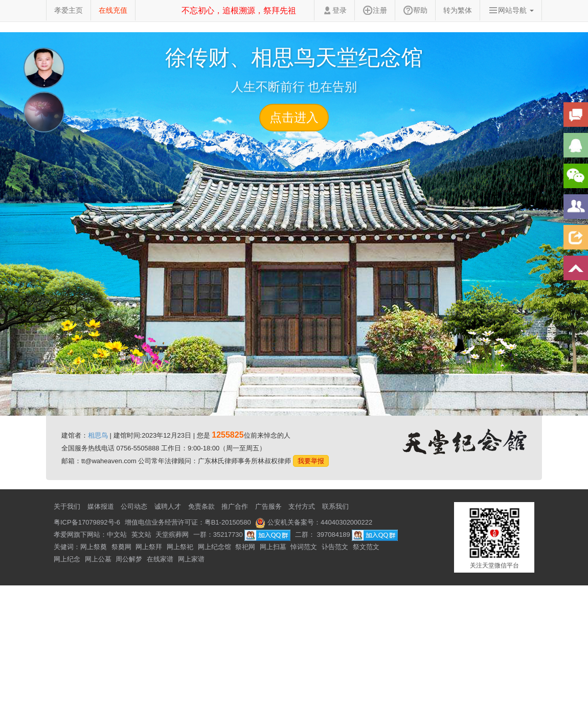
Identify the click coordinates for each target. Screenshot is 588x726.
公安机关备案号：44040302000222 (314, 522)
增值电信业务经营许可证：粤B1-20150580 (188, 522)
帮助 (415, 10)
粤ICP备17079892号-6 (87, 522)
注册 (375, 10)
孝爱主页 (69, 10)
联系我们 (335, 506)
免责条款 (201, 506)
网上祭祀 (180, 547)
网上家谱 (191, 559)
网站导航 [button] (511, 10)
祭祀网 (245, 547)
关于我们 (67, 506)
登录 (334, 10)
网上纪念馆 (214, 547)
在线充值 (113, 10)
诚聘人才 (168, 506)
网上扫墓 (273, 547)
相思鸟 (98, 435)
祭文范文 (366, 547)
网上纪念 (67, 559)
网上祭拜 (149, 547)
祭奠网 (121, 547)
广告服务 (268, 506)
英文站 (141, 535)
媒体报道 (101, 506)
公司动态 (134, 506)
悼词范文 (304, 547)
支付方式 (302, 506)
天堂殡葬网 (172, 535)
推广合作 (235, 506)
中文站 (117, 535)
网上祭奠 (94, 547)
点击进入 (294, 117)
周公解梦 (129, 559)
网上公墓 (98, 559)
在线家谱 (160, 559)
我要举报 (311, 461)
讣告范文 (335, 547)
